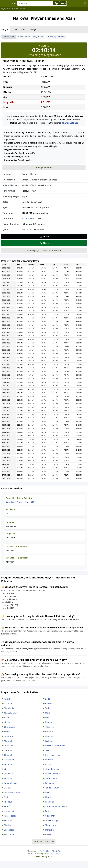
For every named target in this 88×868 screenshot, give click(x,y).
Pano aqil (49, 802)
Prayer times (54, 854)
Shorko (7, 825)
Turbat (48, 708)
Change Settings (70, 123)
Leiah (48, 718)
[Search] (35, 3)
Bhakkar (49, 722)
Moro (48, 713)
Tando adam (51, 778)
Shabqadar (9, 830)
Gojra (48, 792)
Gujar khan (50, 816)
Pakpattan (50, 783)
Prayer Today (9, 37)
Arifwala (8, 732)
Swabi (48, 750)
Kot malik (8, 820)
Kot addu (8, 764)
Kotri (6, 806)
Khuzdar (49, 797)
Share (44, 236)
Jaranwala (9, 774)
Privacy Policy (44, 851)
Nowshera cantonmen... (56, 746)
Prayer (5, 30)
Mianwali (8, 741)
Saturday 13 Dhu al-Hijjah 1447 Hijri (22, 502)
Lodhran (8, 750)
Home (13, 3)
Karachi (8, 699)
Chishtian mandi (53, 774)
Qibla (14, 30)
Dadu (7, 797)
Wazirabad (9, 760)
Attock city (50, 727)
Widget (33, 30)
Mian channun (11, 713)
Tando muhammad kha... (57, 806)
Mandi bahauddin (12, 792)
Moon (23, 30)
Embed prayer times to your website (44, 250)
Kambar (8, 718)
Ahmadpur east (52, 769)
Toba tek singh (52, 820)
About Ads (57, 851)
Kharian (8, 722)
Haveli (48, 835)
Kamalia (49, 764)
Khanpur (8, 802)
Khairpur (8, 778)
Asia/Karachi (27, 219)
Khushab (49, 760)
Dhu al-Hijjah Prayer (56, 37)
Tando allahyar (52, 788)
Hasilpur (49, 732)
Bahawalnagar (11, 783)
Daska (7, 788)
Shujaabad (9, 835)
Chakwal (8, 755)
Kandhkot (9, 736)
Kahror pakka (10, 816)
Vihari (7, 769)
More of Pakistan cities (44, 842)
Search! (63, 3)
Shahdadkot (10, 708)
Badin (48, 699)
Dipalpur (8, 704)
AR (85, 3)
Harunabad (9, 811)
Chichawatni (10, 727)
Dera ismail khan (53, 755)
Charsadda (9, 746)
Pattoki (48, 811)
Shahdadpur (51, 825)
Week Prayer (24, 37)
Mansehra (50, 830)
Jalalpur (49, 741)
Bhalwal (49, 704)
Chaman (49, 736)
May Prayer (38, 37)
